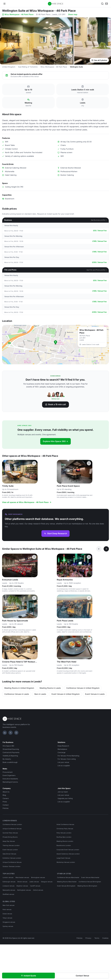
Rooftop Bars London (64, 837)
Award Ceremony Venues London (68, 854)
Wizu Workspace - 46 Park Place (18, 14)
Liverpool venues (9, 886)
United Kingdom (9, 67)
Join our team (63, 792)
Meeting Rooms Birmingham (87, 886)
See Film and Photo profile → (97, 270)
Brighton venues (22, 886)
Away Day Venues (9, 841)
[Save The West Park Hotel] (89, 639)
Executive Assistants (10, 779)
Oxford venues (38, 890)
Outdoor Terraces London (12, 866)
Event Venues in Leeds (95, 694)
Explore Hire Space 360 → (55, 441)
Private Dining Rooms (10, 837)
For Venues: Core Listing (67, 759)
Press (5, 802)
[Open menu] (4, 4)
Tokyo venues (7, 918)
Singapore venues (9, 922)
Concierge (61, 752)
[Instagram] (16, 733)
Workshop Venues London (66, 862)
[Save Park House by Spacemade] (34, 598)
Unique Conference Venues (12, 829)
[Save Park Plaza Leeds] (89, 598)
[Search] (102, 4)
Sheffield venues (8, 894)
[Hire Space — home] (56, 4)
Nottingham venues (24, 890)
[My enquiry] (107, 4)
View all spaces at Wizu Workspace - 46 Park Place (27, 502)
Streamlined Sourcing (11, 749)
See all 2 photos (99, 60)
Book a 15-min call (55, 404)
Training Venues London (11, 845)
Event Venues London (10, 850)
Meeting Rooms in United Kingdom (19, 688)
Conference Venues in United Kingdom (83, 688)
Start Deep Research (55, 533)
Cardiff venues (35, 886)
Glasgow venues (47, 882)
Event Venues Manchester (90, 877)
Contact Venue (82, 976)
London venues (8, 877)
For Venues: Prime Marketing (68, 756)
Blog (4, 795)
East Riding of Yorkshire (28, 67)
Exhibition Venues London (12, 858)
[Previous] (99, 549)
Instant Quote (28, 976)
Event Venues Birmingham (66, 886)
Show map (73, 14)
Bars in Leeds (40, 694)
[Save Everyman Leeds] (34, 557)
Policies (6, 808)
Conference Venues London (12, 824)
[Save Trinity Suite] (34, 463)
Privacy (88, 938)
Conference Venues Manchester (68, 877)
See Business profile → (99, 220)
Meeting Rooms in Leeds (50, 688)
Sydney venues (8, 926)
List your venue (63, 762)
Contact (6, 805)
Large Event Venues (63, 858)
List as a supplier (64, 766)
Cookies (105, 938)
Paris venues (7, 910)
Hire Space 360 (8, 746)
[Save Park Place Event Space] (89, 463)
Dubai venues (7, 914)
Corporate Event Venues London (68, 850)
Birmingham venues (38, 877)
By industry (7, 759)
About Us (6, 792)
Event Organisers (9, 775)
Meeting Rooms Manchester (67, 882)
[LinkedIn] (5, 733)
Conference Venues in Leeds (17, 694)
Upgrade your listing (65, 798)
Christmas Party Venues (65, 829)
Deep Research (63, 746)
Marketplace (62, 749)
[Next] (106, 549)
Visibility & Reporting (10, 756)
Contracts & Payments (11, 752)
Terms (97, 938)
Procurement (8, 772)
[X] (11, 733)
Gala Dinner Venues (9, 854)
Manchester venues (22, 877)
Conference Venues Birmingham (90, 882)
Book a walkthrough (10, 762)
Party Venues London (64, 833)
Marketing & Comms (10, 782)
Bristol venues (22, 882)
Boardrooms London (64, 845)
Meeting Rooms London (65, 841)
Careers (6, 798)
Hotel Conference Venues (65, 824)
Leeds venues (34, 882)
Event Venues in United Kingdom (66, 694)
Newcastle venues (9, 890)
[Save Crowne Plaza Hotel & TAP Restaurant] (34, 639)
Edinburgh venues (9, 882)
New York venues (9, 905)
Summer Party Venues (10, 833)
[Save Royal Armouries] (89, 557)
